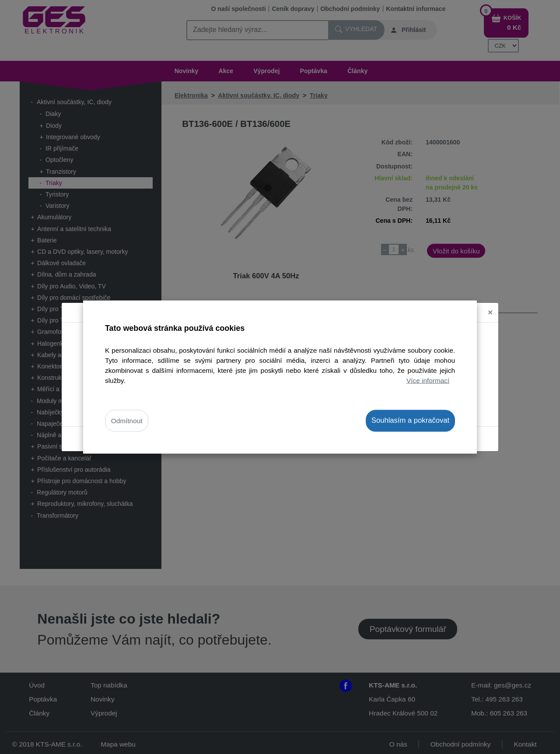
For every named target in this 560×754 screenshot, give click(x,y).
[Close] (490, 306)
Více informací (428, 381)
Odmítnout (127, 421)
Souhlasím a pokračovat (410, 420)
